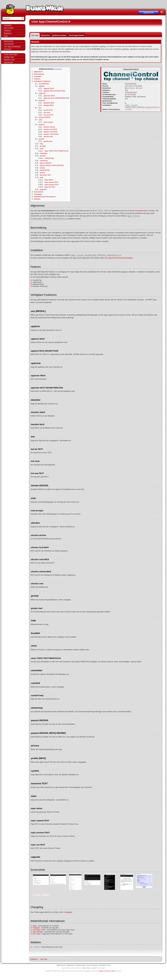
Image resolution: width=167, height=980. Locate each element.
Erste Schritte (9, 28)
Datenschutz (81, 965)
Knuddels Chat (105, 965)
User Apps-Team (39, 930)
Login (162, 12)
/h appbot (36, 928)
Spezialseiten (9, 62)
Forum (129, 109)
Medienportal (8, 41)
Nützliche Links (9, 60)
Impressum (61, 965)
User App (35, 35)
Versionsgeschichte (76, 35)
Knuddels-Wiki (45, 9)
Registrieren (148, 13)
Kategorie (34, 959)
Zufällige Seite (9, 57)
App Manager (38, 932)
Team (6, 36)
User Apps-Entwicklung (12, 47)
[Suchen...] (11, 18)
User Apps (36, 934)
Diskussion (45, 35)
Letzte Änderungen (11, 54)
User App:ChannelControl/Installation (119, 258)
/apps (35, 926)
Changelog (68, 912)
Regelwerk (8, 33)
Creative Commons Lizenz (107, 971)
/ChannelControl (131, 92)
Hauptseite (8, 25)
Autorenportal (9, 44)
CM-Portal (7, 49)
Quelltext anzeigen (59, 35)
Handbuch (8, 31)
